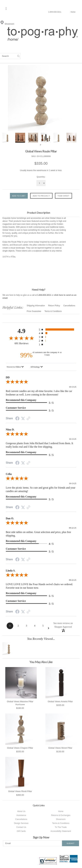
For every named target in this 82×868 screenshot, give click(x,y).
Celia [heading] (9, 474)
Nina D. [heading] (10, 430)
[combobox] (16, 367)
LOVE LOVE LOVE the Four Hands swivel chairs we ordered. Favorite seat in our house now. (39, 586)
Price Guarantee (34, 311)
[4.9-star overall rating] (21, 338)
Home (72, 12)
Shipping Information (36, 306)
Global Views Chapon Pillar (20, 748)
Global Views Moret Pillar (60, 748)
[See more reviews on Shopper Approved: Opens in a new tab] (63, 625)
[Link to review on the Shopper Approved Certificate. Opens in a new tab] (28, 419)
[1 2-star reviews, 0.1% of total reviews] (58, 341)
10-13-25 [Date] (73, 387)
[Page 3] (26, 626)
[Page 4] (35, 626)
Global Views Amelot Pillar (60, 701)
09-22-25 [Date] (73, 528)
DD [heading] (8, 377)
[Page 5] (43, 626)
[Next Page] (49, 628)
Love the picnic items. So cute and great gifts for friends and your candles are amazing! (41, 489)
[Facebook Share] (17, 419)
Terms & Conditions (53, 311)
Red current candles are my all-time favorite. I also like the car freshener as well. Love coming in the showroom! (39, 393)
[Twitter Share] (23, 419)
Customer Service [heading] (16, 408)
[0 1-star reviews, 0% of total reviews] (58, 344)
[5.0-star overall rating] (41, 382)
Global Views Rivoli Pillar (20, 791)
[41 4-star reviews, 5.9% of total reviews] (58, 333)
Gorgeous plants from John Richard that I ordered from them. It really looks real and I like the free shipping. (39, 445)
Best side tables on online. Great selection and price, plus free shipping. (38, 534)
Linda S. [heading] (11, 571)
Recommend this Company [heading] (21, 400)
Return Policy (54, 306)
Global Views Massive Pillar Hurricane (20, 703)
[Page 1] (10, 626)
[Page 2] (18, 626)
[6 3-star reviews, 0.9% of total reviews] (58, 337)
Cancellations (69, 306)
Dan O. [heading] (10, 518)
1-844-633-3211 (55, 12)
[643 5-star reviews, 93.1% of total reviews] (58, 329)
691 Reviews (21, 343)
